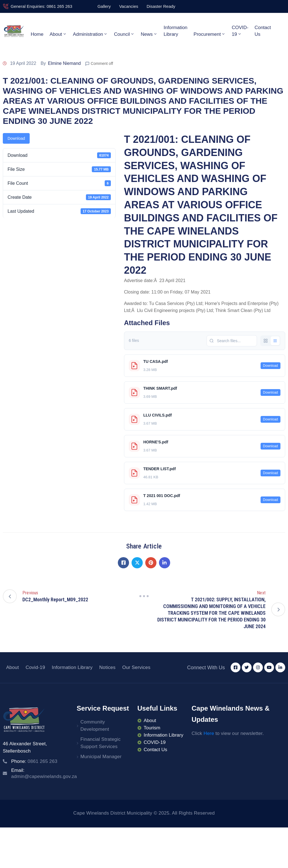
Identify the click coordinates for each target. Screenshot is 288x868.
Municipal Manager (101, 757)
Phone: (34, 761)
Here (209, 733)
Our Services (136, 667)
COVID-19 (240, 31)
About (58, 34)
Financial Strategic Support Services (100, 743)
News (149, 34)
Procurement (210, 34)
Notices (107, 667)
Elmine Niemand (64, 63)
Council (124, 34)
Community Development (95, 726)
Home (37, 34)
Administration (91, 34)
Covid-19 (35, 667)
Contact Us (263, 31)
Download (16, 138)
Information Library (176, 31)
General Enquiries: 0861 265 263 (41, 6)
